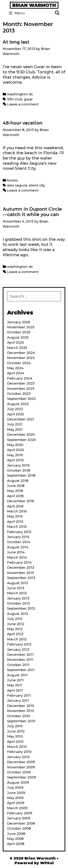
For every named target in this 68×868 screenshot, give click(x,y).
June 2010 (16, 731)
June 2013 (16, 588)
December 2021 (21, 419)
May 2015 (15, 516)
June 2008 (16, 834)
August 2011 (17, 675)
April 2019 (15, 460)
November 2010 (21, 711)
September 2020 (21, 440)
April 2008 (16, 844)
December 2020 (21, 435)
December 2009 (21, 762)
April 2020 (16, 450)
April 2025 (15, 343)
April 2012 (15, 634)
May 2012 (15, 629)
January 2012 (18, 650)
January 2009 (19, 818)
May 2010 (15, 736)
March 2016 (17, 511)
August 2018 (18, 481)
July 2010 (15, 726)
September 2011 (21, 670)
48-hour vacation (23, 123)
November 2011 (20, 660)
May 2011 (15, 685)
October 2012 (18, 603)
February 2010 (19, 752)
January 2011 (18, 701)
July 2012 (15, 619)
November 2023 (21, 389)
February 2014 (19, 563)
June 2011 (15, 680)
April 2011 (15, 691)
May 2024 (15, 368)
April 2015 (15, 522)
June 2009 (16, 793)
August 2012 (18, 614)
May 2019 (15, 455)
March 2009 (17, 808)
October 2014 (19, 542)
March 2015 (17, 527)
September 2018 (21, 476)
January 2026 (18, 322)
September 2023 (21, 399)
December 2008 (21, 823)
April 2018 (15, 496)
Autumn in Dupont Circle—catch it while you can (32, 212)
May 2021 (15, 430)
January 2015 (18, 537)
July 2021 (15, 424)
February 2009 (20, 813)
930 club (15, 99)
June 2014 (16, 552)
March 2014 (17, 558)
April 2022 (16, 414)
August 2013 (18, 583)
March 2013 (17, 593)
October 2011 (18, 665)
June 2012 (16, 624)
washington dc (20, 94)
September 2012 (21, 609)
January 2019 (18, 465)
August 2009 (18, 783)
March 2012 (17, 639)
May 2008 (15, 839)
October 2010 (19, 716)
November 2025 (21, 327)
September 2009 (22, 777)
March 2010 (17, 747)
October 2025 (19, 332)
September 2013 (21, 578)
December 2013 (21, 568)
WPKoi (47, 863)
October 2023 (19, 394)
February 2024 (20, 378)
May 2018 (15, 491)
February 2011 (19, 696)
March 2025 (17, 348)
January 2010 (18, 757)
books (12, 180)
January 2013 (18, 598)
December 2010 (21, 706)
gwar (28, 99)
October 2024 (19, 363)
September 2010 (21, 721)
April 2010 (15, 742)
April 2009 (16, 803)
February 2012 (19, 644)
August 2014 (18, 547)
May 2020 (15, 445)
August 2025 (18, 338)
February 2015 (19, 532)
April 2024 (16, 373)
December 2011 (20, 655)
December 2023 (21, 383)
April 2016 (15, 506)
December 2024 (21, 353)
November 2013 (20, 573)
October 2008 (19, 829)
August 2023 (18, 404)
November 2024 (21, 358)
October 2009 (19, 772)
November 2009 (21, 767)
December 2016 (21, 501)
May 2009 (15, 798)
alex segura (17, 185)
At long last (16, 42)
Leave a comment (23, 104)
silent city (37, 185)
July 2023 (15, 409)
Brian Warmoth (34, 5)
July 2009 (15, 788)
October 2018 (19, 470)
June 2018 (16, 486)
